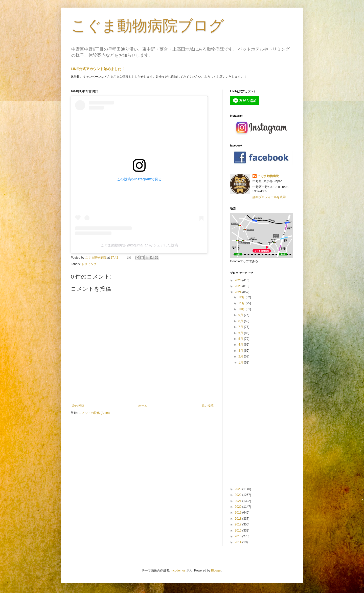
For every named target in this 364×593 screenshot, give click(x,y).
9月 (241, 315)
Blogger (216, 570)
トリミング (89, 264)
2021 (239, 501)
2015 (239, 536)
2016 (239, 531)
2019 (239, 513)
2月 (241, 356)
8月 (241, 321)
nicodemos (178, 570)
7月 (241, 327)
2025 (239, 286)
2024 (239, 292)
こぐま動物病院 (268, 176)
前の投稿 (208, 406)
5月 (241, 339)
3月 (241, 351)
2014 (239, 542)
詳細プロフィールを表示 (269, 197)
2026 (239, 280)
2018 (239, 519)
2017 (239, 524)
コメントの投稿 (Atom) (94, 413)
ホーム (143, 406)
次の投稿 (78, 406)
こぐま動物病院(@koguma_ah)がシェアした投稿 (139, 245)
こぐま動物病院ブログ (147, 26)
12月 (242, 297)
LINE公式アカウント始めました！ (98, 69)
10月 (242, 309)
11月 (242, 303)
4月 (241, 345)
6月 (241, 333)
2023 (239, 489)
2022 (239, 495)
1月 (241, 363)
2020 (239, 507)
